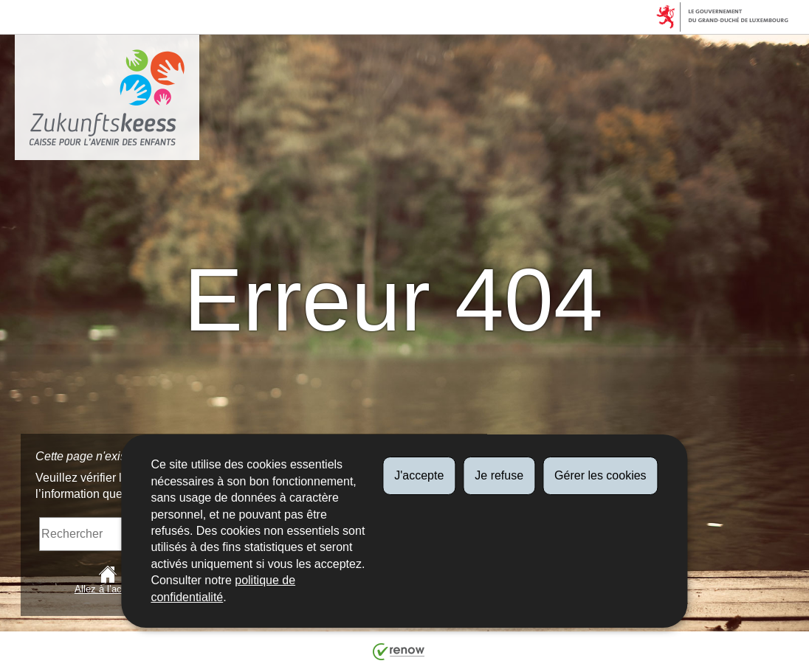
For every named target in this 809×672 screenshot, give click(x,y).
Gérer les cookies (600, 475)
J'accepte (419, 475)
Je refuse (499, 475)
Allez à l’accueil (108, 580)
